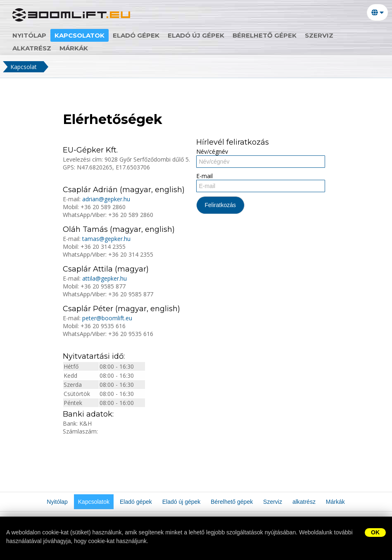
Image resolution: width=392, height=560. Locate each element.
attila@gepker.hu (105, 278)
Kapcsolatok (80, 35)
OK (375, 532)
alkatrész (32, 48)
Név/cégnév (212, 151)
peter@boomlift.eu (107, 318)
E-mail (204, 176)
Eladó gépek (136, 35)
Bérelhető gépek (265, 35)
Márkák (74, 48)
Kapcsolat (24, 67)
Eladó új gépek (196, 35)
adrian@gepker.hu (106, 199)
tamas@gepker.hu (106, 239)
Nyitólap (29, 35)
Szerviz (319, 35)
